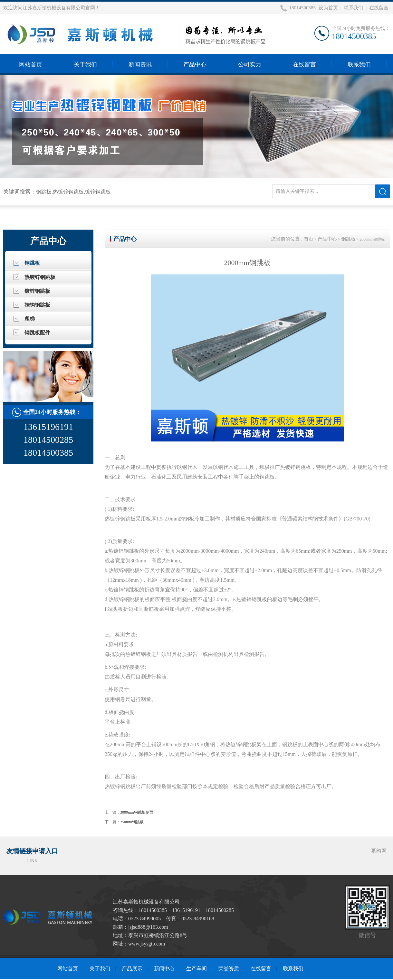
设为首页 (328, 8)
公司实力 (250, 64)
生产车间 (196, 969)
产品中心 (195, 64)
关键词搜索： (20, 192)
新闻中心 (164, 969)
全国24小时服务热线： (52, 412)
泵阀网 (379, 851)
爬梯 (30, 319)
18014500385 (302, 8)
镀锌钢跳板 (37, 291)
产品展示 (132, 969)
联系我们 (353, 8)
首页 (309, 239)
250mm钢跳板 (132, 822)
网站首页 (31, 64)
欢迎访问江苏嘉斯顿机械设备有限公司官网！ (52, 8)
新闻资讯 (140, 64)
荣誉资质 (229, 969)
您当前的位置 (285, 239)
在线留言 (379, 8)
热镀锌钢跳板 (40, 277)
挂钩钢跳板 (37, 305)
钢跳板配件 (37, 333)
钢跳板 (32, 263)
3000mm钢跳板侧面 (137, 812)
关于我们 (85, 64)
